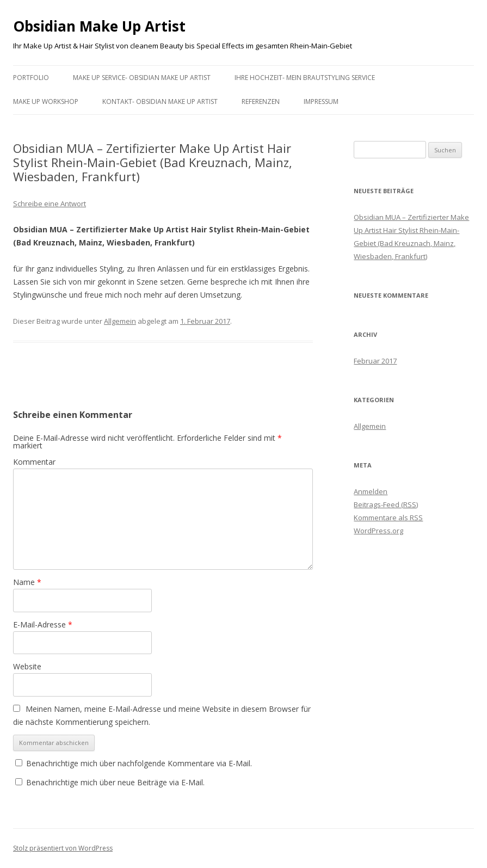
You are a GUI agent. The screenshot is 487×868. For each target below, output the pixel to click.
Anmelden (371, 491)
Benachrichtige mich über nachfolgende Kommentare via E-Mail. (139, 763)
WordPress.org (378, 531)
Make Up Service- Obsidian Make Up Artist (142, 78)
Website (27, 666)
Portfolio (31, 78)
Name (27, 582)
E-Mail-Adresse (43, 624)
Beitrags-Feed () (386, 504)
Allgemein (120, 321)
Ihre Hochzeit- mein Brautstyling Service (305, 78)
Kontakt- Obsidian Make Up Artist (160, 101)
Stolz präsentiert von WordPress (63, 848)
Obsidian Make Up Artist (99, 26)
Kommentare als (388, 518)
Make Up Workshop (46, 101)
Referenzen (261, 101)
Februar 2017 (375, 361)
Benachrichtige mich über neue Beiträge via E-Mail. (115, 782)
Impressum (321, 101)
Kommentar (34, 462)
